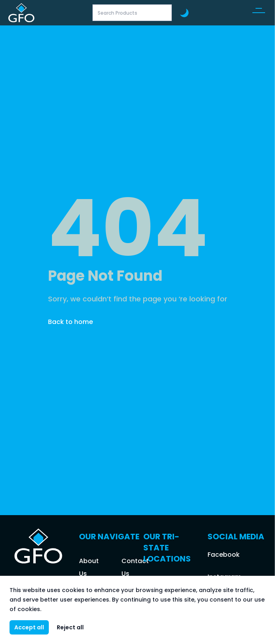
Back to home (70, 322)
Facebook (224, 555)
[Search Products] (132, 13)
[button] (259, 13)
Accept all (29, 627)
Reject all (70, 627)
